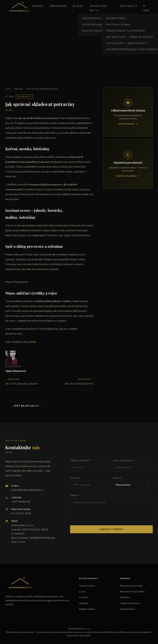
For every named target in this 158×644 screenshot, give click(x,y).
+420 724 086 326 (21, 502)
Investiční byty (128, 609)
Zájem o (117, 478)
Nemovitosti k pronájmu (132, 591)
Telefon (75, 478)
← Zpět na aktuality (25, 406)
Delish (33, 342)
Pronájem (58, 6)
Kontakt (83, 597)
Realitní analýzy (87, 609)
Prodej (38, 6)
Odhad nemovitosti (130, 603)
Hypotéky (125, 597)
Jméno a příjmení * (81, 461)
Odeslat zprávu (111, 529)
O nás (82, 591)
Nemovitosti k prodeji (131, 586)
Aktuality (129, 6)
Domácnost (24, 96)
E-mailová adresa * (124, 461)
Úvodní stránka (87, 586)
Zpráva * (75, 495)
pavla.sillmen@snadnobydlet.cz (27, 490)
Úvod (8, 89)
